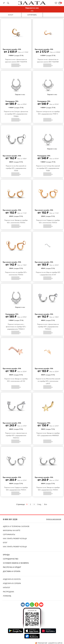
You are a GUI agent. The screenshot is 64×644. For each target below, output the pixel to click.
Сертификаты (9, 534)
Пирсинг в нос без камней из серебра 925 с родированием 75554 (16, 168)
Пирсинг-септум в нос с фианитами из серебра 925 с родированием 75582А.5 (16, 327)
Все (46, 504)
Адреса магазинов (54, 519)
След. (39, 504)
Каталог (7, 587)
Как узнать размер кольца (15, 538)
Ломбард (7, 596)
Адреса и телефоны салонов (16, 526)
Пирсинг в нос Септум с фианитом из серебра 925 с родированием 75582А (16, 114)
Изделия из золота (12, 579)
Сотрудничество (11, 559)
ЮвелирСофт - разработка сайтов (49, 643)
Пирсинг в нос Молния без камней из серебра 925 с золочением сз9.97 (48, 381)
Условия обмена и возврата (16, 563)
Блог (5, 542)
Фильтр (11, 15)
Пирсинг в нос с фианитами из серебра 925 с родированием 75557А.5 (16, 435)
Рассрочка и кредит (12, 567)
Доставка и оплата (12, 571)
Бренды (6, 555)
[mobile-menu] (4, 3)
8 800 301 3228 (10, 519)
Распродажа (8, 592)
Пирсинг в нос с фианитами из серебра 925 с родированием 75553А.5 (48, 327)
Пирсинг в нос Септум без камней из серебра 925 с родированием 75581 (48, 168)
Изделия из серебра (12, 583)
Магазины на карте (12, 530)
